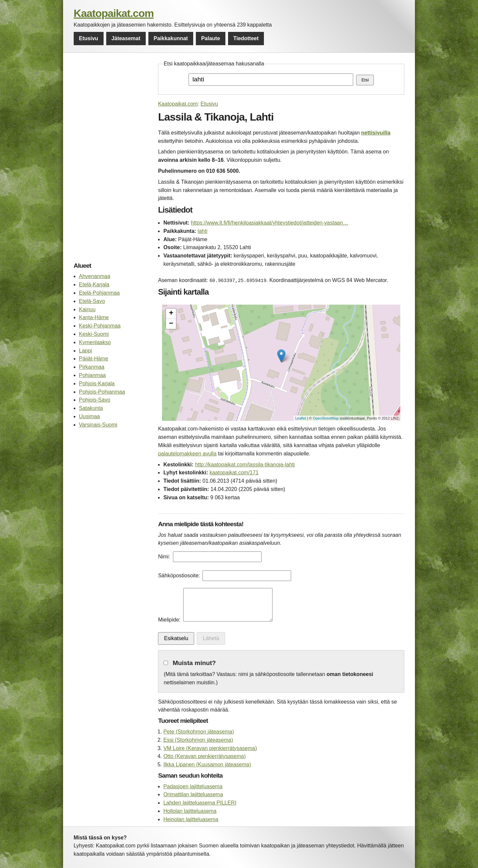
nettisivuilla (376, 133)
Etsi (365, 80)
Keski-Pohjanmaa (100, 326)
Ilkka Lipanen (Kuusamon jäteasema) (207, 765)
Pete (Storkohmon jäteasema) (199, 732)
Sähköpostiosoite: (179, 576)
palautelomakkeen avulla (187, 454)
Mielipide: (169, 620)
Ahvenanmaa (95, 276)
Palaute (211, 38)
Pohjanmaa (92, 375)
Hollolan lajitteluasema (190, 811)
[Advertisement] (112, 159)
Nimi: (164, 557)
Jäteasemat (126, 38)
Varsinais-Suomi (98, 425)
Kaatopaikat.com (114, 13)
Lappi (85, 351)
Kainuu (87, 309)
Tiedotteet (246, 38)
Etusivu (89, 38)
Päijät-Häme (94, 359)
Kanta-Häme (94, 317)
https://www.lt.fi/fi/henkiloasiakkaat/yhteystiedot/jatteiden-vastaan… (270, 223)
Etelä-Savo (92, 301)
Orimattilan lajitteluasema (193, 794)
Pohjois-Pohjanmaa (102, 392)
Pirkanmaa (92, 367)
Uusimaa (89, 416)
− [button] (171, 324)
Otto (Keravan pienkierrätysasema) (204, 756)
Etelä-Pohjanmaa (99, 293)
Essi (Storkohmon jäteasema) (198, 740)
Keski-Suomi (94, 334)
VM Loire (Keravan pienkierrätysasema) (210, 748)
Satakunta (91, 408)
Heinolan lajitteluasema (191, 819)
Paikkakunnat (171, 38)
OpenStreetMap (326, 418)
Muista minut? (194, 663)
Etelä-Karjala (94, 285)
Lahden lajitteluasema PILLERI (200, 803)
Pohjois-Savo (95, 400)
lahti (202, 231)
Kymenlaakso (95, 342)
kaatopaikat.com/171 (234, 473)
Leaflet (301, 418)
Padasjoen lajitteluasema (193, 786)
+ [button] (171, 314)
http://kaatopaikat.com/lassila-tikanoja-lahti (245, 465)
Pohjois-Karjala (97, 384)
